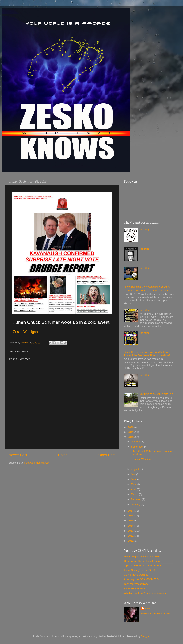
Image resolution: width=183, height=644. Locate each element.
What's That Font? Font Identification (145, 593)
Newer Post (18, 455)
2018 (131, 437)
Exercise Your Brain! (136, 588)
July (134, 474)
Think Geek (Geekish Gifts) (139, 570)
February (136, 499)
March (135, 494)
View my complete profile (155, 613)
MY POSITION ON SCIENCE (156, 394)
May (134, 484)
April (134, 489)
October (136, 441)
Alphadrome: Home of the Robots (143, 566)
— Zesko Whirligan (141, 459)
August (135, 469)
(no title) (144, 230)
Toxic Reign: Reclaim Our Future (142, 557)
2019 (131, 432)
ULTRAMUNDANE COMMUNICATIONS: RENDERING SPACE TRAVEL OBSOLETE (149, 289)
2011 (131, 541)
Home (63, 455)
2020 (131, 427)
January (136, 504)
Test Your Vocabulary (136, 584)
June (134, 479)
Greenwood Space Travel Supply (143, 561)
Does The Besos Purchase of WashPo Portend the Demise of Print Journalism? (147, 354)
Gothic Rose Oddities (136, 575)
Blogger (145, 636)
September (138, 447)
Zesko (149, 608)
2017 (131, 511)
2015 (131, 521)
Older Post (107, 455)
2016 (131, 516)
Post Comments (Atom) (38, 463)
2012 (131, 536)
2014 (131, 526)
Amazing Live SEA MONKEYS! (142, 579)
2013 (131, 531)
